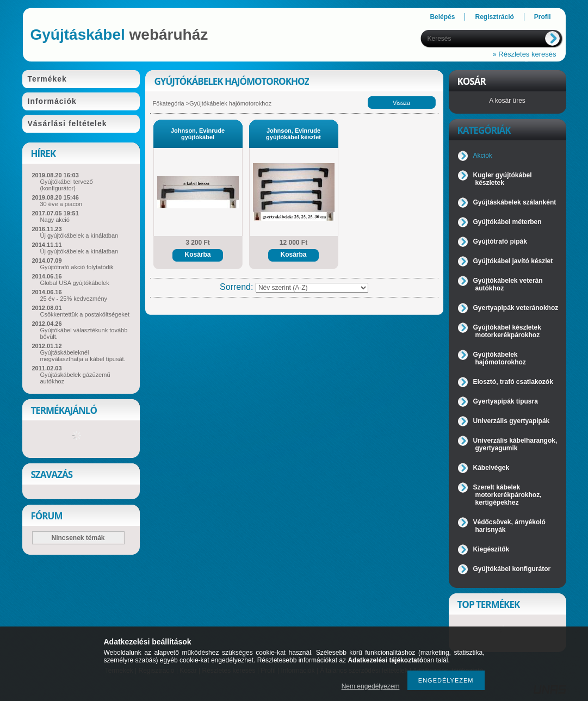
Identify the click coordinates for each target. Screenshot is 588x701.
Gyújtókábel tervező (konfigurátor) (67, 185)
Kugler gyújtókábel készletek (503, 179)
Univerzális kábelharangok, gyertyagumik (515, 444)
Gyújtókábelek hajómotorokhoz (500, 358)
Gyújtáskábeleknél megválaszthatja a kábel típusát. (83, 356)
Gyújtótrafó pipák (500, 241)
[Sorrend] (312, 288)
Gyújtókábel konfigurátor (512, 569)
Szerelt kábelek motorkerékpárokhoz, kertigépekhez (507, 495)
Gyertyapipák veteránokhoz (516, 308)
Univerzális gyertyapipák (512, 421)
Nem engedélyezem (371, 686)
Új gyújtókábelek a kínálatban (79, 235)
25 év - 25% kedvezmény (74, 299)
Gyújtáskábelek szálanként (515, 202)
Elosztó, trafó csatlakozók (513, 382)
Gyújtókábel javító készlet (513, 261)
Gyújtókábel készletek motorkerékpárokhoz (507, 331)
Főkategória (169, 103)
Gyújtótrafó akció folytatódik (77, 267)
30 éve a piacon (61, 204)
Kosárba (197, 255)
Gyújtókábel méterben (507, 222)
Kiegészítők (491, 549)
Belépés (442, 17)
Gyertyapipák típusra (506, 401)
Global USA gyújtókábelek (75, 283)
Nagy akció (55, 220)
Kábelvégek (491, 468)
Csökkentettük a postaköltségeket (85, 314)
